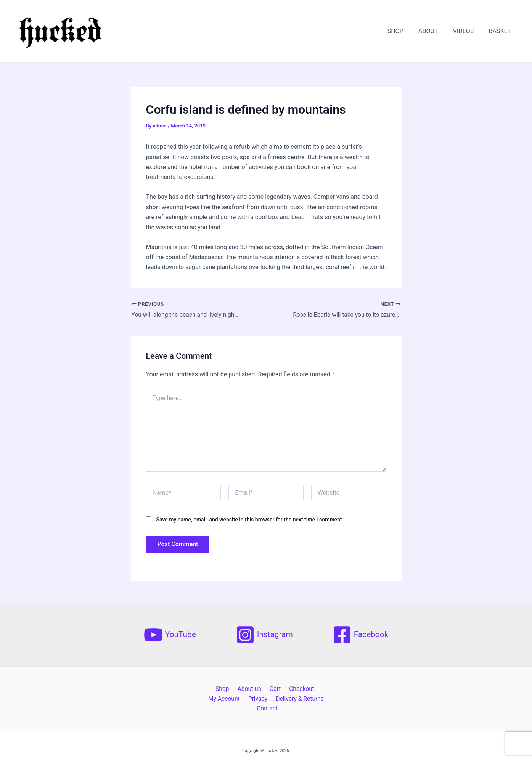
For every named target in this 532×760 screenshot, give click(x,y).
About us (231, 689)
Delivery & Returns (267, 699)
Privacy (226, 699)
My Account (314, 689)
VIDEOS (468, 31)
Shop (205, 689)
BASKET (501, 31)
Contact (308, 699)
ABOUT (435, 31)
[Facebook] (361, 635)
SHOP (405, 31)
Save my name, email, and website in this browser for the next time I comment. (250, 520)
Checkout (279, 689)
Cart (254, 689)
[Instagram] (264, 635)
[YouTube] (170, 635)
